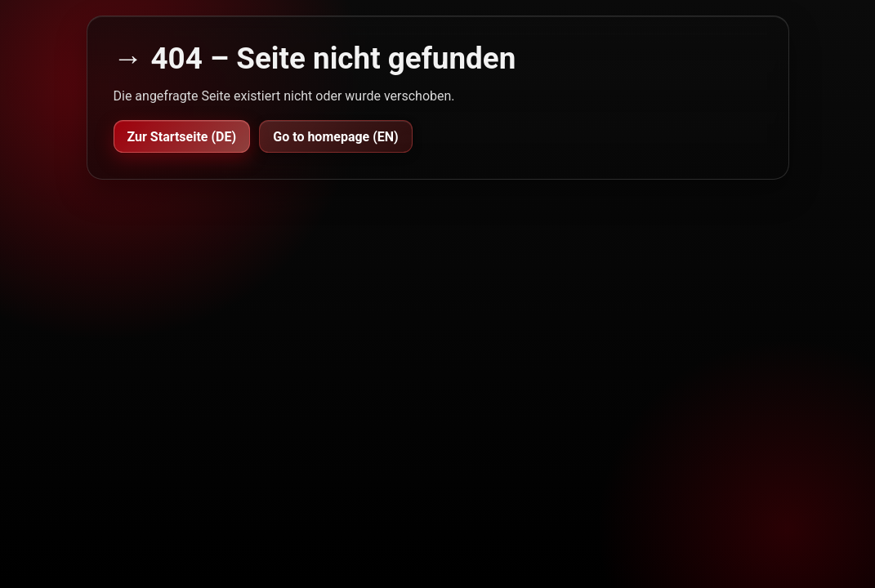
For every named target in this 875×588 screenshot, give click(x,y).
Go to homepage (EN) (335, 137)
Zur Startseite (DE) (182, 137)
